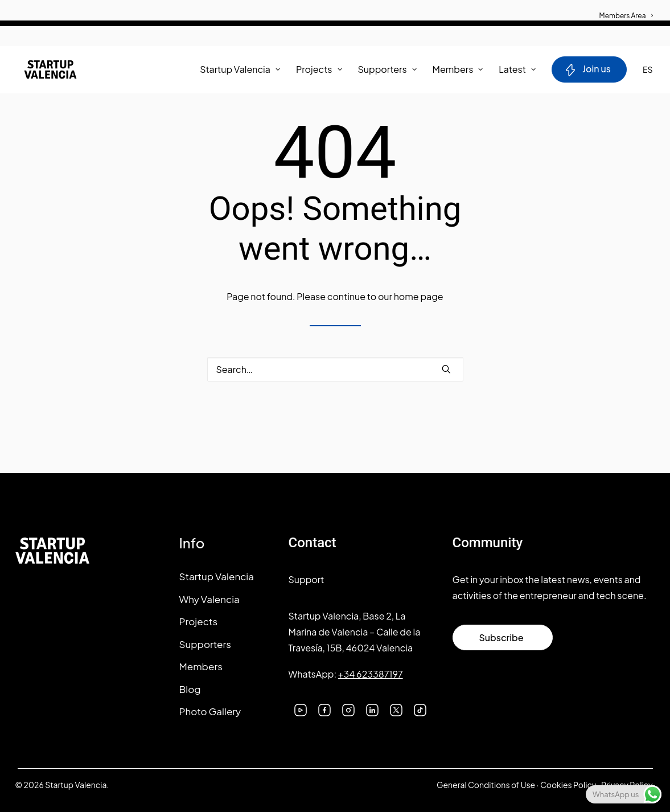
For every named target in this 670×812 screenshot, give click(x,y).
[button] (446, 369)
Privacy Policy (627, 785)
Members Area (626, 16)
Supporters (387, 71)
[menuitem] (626, 10)
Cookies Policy (568, 785)
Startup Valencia (217, 576)
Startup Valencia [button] (240, 71)
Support (307, 579)
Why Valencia (209, 599)
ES (648, 71)
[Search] (335, 369)
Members (458, 71)
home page (419, 296)
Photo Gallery (210, 711)
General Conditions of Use (486, 785)
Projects (319, 71)
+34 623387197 (371, 674)
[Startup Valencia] (45, 71)
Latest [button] (517, 71)
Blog (190, 689)
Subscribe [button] (501, 637)
